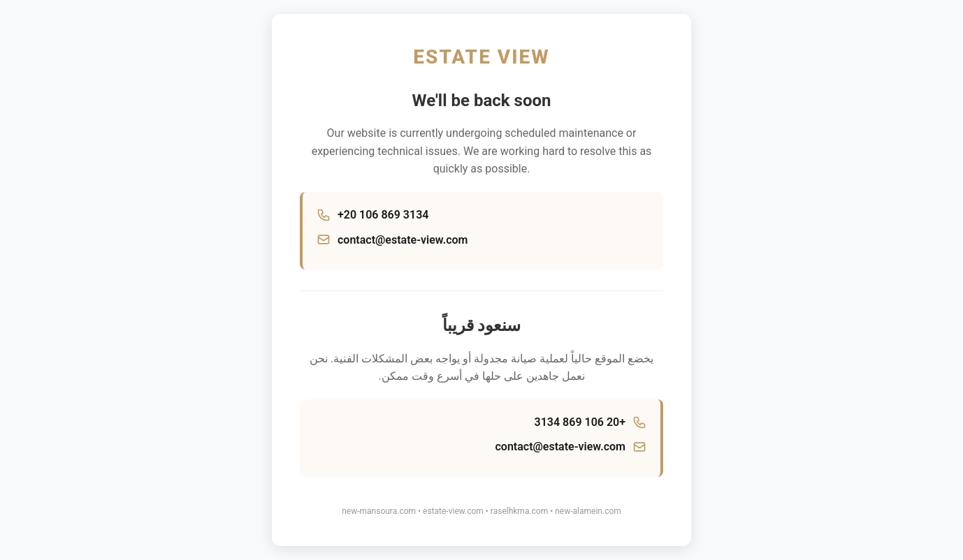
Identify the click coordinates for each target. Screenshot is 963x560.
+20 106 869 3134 (383, 215)
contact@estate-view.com (403, 240)
